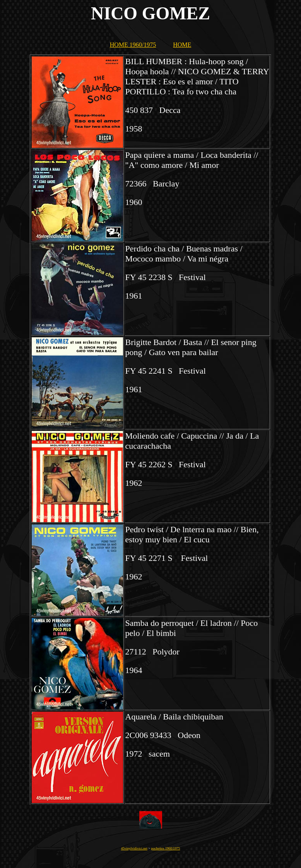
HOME (182, 45)
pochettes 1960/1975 (166, 848)
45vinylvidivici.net (134, 848)
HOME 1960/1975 (133, 45)
